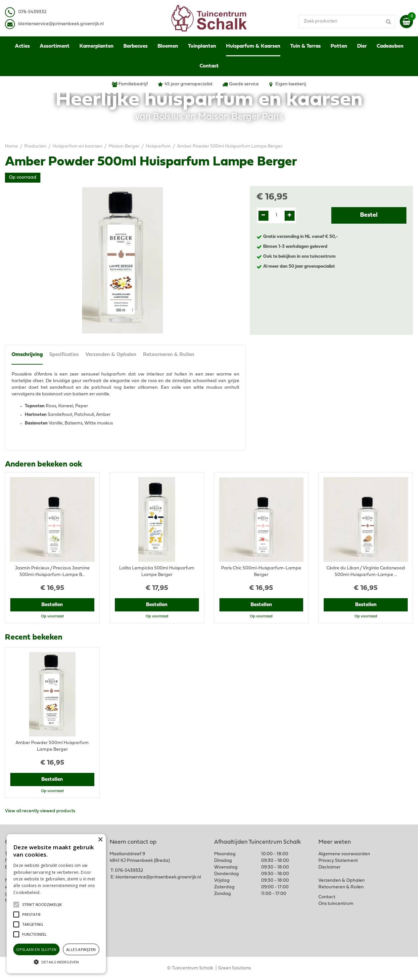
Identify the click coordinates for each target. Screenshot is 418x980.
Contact (327, 897)
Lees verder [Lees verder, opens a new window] (53, 892)
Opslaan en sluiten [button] (36, 949)
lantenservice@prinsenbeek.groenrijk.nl (62, 24)
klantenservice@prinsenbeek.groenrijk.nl (158, 877)
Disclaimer (329, 867)
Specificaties (64, 355)
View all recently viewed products (40, 811)
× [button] (100, 840)
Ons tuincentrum (336, 904)
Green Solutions (234, 968)
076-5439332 (129, 871)
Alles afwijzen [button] (81, 949)
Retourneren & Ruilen (169, 355)
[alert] (56, 904)
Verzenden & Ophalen (111, 355)
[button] (42, 905)
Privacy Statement (338, 861)
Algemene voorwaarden (344, 854)
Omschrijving (27, 355)
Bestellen (52, 605)
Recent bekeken (34, 638)
